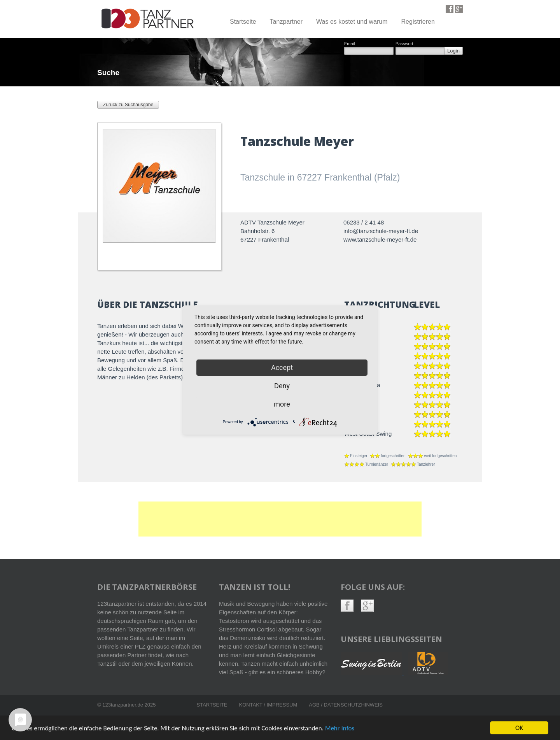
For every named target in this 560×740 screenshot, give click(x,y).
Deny (282, 386)
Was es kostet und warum (352, 22)
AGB (315, 705)
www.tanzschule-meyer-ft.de (380, 239)
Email (350, 44)
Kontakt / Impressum (268, 705)
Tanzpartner (286, 22)
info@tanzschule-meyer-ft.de (381, 231)
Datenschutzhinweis (353, 705)
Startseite (243, 22)
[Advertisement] (280, 519)
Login (453, 51)
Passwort (404, 44)
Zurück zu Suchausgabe (128, 105)
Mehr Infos (340, 730)
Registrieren (418, 22)
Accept (282, 367)
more (282, 404)
